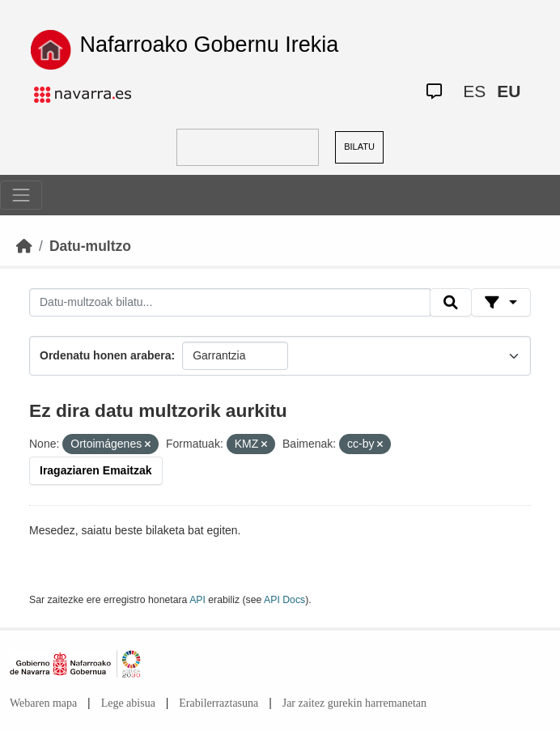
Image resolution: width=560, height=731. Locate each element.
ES (474, 91)
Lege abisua (128, 703)
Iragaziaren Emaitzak (96, 470)
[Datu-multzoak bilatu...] (230, 303)
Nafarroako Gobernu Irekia (210, 45)
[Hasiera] (24, 246)
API (197, 600)
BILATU (359, 147)
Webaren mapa (43, 703)
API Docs (284, 600)
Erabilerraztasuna (218, 703)
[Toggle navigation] (21, 195)
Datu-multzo (90, 246)
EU (509, 91)
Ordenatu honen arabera (106, 355)
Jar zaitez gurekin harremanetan (354, 703)
